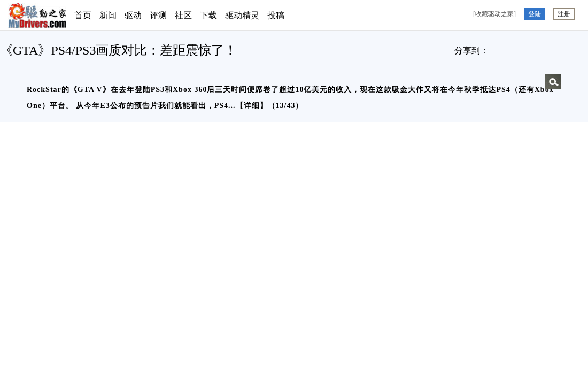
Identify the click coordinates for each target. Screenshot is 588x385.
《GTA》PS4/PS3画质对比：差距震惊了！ (118, 50)
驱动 (133, 15)
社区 (183, 15)
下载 (208, 15)
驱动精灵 (242, 15)
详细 (252, 106)
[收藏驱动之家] (494, 14)
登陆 (535, 14)
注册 (564, 14)
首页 (83, 15)
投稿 (276, 15)
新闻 (108, 15)
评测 (158, 15)
